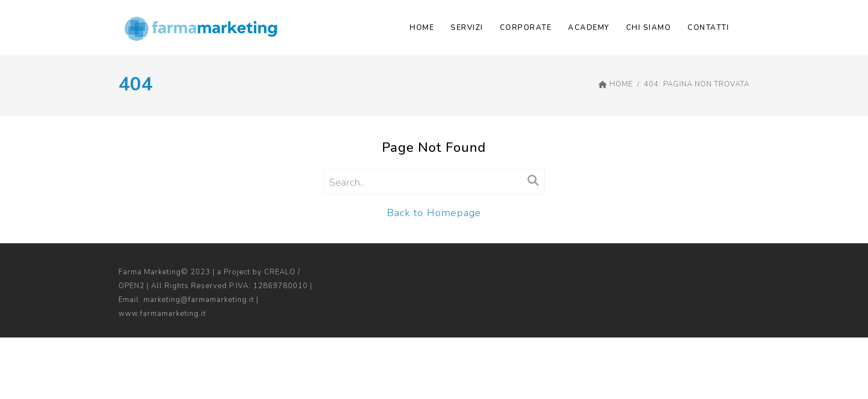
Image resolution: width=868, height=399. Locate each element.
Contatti (708, 28)
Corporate (526, 28)
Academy (589, 28)
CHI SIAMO (649, 28)
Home (422, 28)
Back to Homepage (434, 213)
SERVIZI (467, 28)
